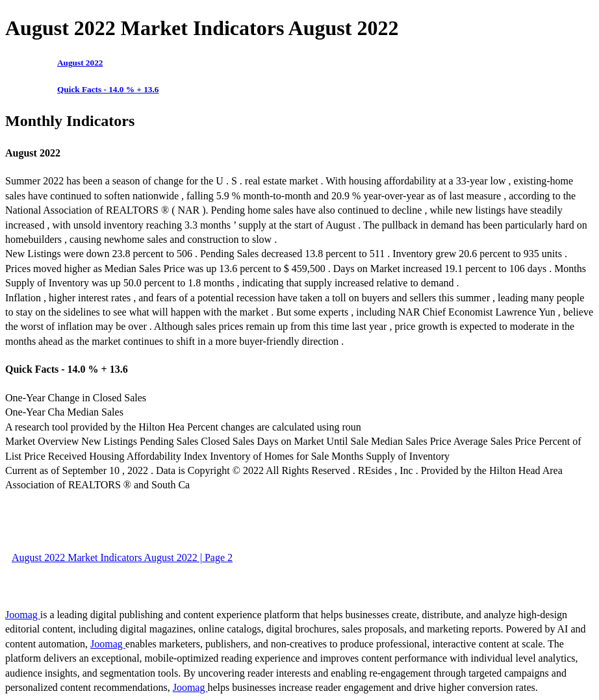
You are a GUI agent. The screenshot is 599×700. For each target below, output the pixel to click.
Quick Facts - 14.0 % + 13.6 (108, 89)
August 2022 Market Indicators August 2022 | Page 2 (122, 557)
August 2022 (80, 63)
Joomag (23, 615)
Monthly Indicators (70, 121)
